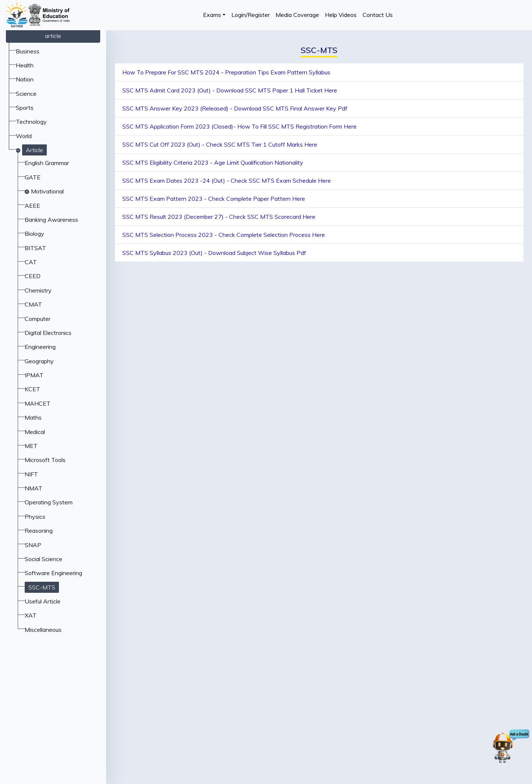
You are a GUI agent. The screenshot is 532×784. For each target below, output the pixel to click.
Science (26, 94)
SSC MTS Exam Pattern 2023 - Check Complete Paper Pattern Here (214, 199)
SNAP (33, 545)
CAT (31, 262)
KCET (32, 389)
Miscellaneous (43, 630)
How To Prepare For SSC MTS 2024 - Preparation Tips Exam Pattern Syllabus (226, 72)
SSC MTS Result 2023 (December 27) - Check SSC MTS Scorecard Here (219, 217)
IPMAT (34, 375)
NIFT (31, 474)
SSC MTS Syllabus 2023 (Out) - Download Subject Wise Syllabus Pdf (214, 253)
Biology (34, 234)
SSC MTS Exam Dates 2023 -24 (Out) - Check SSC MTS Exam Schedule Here (227, 181)
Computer (38, 319)
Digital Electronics (48, 333)
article (53, 36)
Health (25, 65)
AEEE (32, 206)
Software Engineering (53, 573)
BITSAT (35, 248)
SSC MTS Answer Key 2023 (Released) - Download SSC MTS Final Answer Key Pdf (235, 108)
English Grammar (47, 163)
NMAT (34, 488)
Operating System (49, 502)
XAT (31, 615)
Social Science (43, 559)
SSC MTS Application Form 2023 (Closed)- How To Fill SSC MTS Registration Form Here (239, 126)
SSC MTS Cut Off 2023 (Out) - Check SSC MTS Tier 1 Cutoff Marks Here (220, 144)
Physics (35, 517)
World (24, 136)
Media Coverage (297, 15)
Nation (25, 79)
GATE (33, 177)
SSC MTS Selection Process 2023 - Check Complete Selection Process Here (224, 235)
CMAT (33, 304)
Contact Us (378, 15)
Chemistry (38, 290)
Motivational (47, 191)
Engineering (40, 347)
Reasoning (39, 531)
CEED (33, 276)
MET (31, 446)
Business (28, 51)
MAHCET (38, 403)
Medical (35, 432)
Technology (31, 122)
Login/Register (251, 15)
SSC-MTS (42, 587)
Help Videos (341, 15)
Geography (39, 361)
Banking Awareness (51, 220)
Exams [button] (212, 15)
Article (34, 150)
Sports (25, 108)
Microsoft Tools (45, 460)
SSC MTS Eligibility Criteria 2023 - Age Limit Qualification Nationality (213, 162)
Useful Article (43, 601)
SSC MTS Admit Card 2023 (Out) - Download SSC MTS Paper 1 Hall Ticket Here (230, 90)
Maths (33, 417)
